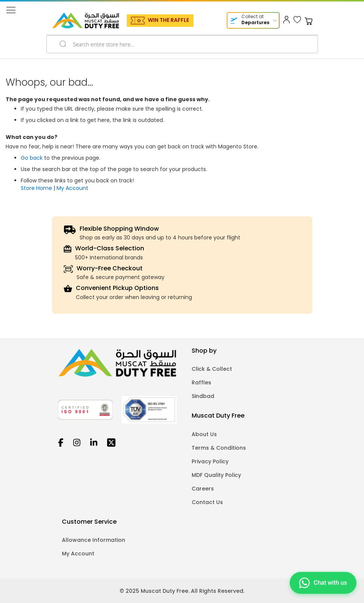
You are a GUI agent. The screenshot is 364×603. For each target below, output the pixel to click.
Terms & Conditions (219, 448)
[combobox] (182, 44)
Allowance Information (94, 540)
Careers (203, 489)
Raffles (201, 382)
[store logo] (86, 20)
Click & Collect (212, 369)
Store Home (36, 188)
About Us (204, 434)
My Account (72, 188)
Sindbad (203, 396)
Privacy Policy (210, 461)
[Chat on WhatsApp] (323, 582)
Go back (32, 158)
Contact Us (207, 502)
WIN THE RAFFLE (168, 20)
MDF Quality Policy (216, 475)
